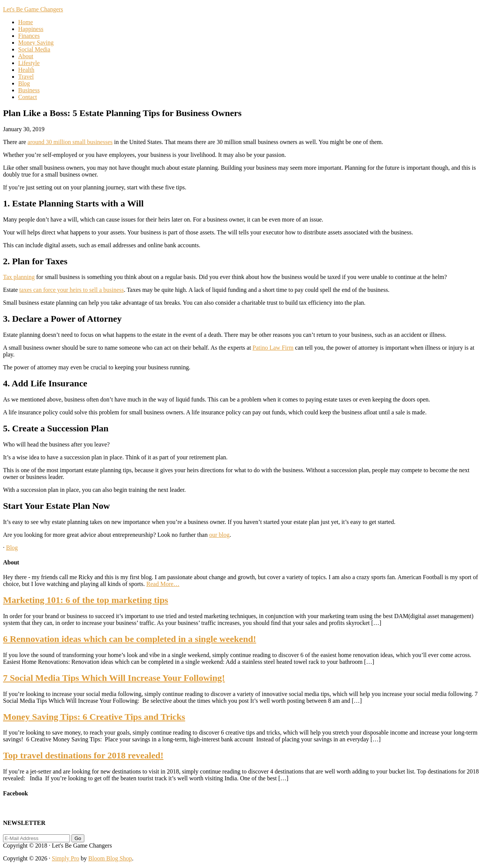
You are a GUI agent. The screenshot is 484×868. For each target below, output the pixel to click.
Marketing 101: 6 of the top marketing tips (86, 600)
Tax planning (19, 277)
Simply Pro (65, 858)
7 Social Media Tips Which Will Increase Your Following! (114, 678)
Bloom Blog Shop (110, 858)
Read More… (163, 584)
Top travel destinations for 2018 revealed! (83, 755)
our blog (219, 535)
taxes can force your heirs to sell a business (71, 290)
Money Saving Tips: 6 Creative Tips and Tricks (94, 717)
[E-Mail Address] (36, 838)
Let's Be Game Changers (33, 9)
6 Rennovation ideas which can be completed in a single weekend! (130, 639)
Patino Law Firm (273, 348)
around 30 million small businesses (70, 142)
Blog (12, 548)
